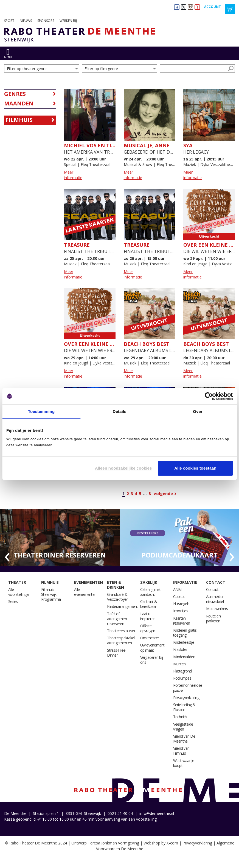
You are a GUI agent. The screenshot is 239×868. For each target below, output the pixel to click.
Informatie (185, 582)
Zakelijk (149, 582)
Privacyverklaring (186, 698)
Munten (179, 664)
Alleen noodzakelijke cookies (123, 468)
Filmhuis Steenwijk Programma (51, 594)
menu (8, 57)
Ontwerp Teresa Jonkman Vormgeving (105, 843)
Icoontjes (181, 611)
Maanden (19, 103)
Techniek (180, 717)
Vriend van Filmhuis (181, 751)
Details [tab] (120, 411)
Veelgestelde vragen (183, 727)
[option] (60, 538)
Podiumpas (182, 678)
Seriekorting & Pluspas (184, 707)
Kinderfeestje (184, 642)
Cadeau (179, 597)
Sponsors (46, 21)
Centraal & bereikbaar (149, 604)
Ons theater (150, 638)
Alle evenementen (85, 592)
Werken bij (68, 21)
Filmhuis (19, 120)
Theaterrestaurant (121, 631)
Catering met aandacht (151, 592)
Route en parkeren (213, 618)
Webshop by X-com (161, 843)
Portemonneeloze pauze (188, 688)
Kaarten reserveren (182, 621)
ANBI (177, 589)
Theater (17, 582)
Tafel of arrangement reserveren (117, 619)
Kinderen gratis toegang (185, 633)
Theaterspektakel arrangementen (121, 640)
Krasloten (181, 649)
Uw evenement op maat (152, 647)
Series (13, 601)
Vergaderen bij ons (152, 660)
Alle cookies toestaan (195, 468)
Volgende (163, 493)
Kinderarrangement (122, 606)
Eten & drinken (116, 585)
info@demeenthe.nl (157, 813)
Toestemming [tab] (41, 411)
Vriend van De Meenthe (184, 739)
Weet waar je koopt (184, 763)
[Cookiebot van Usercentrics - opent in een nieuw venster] (209, 396)
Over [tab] (198, 411)
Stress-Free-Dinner (117, 653)
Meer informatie (73, 175)
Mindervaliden (184, 657)
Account (213, 7)
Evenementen (88, 582)
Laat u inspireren (148, 616)
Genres (15, 94)
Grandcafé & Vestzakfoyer (117, 597)
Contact (216, 582)
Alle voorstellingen (19, 592)
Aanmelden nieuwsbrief (215, 599)
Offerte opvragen (148, 628)
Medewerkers (217, 609)
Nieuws (26, 21)
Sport (9, 21)
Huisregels (181, 604)
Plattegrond (182, 671)
